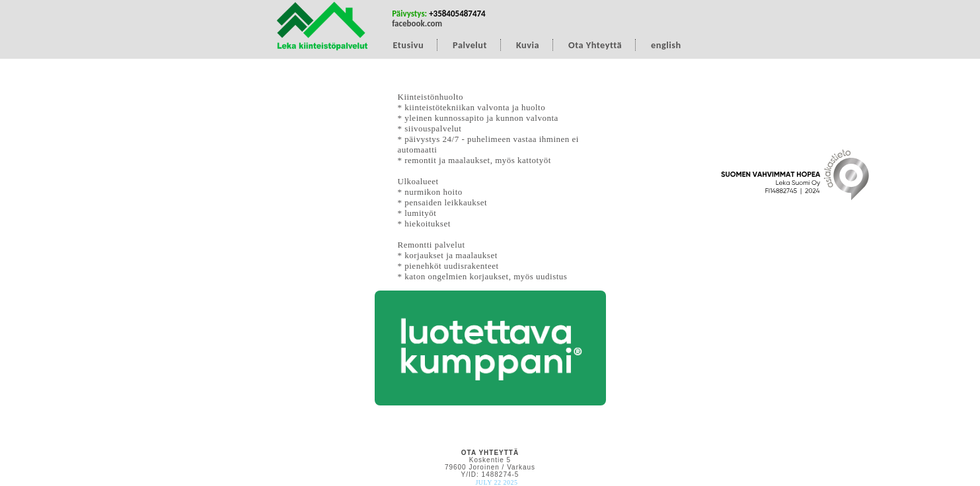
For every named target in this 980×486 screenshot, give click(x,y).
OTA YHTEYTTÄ (490, 453)
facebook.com (417, 23)
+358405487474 (457, 14)
